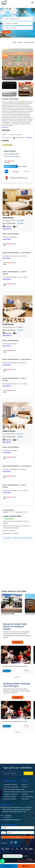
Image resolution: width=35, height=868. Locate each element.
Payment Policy (17, 538)
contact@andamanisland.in (12, 820)
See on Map (24, 178)
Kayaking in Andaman (10, 797)
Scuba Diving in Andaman (11, 787)
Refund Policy (27, 538)
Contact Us (25, 787)
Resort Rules (8, 538)
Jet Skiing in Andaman (10, 799)
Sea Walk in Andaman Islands (12, 792)
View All (17, 642)
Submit (28, 773)
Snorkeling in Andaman (10, 785)
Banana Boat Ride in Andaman (13, 789)
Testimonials (25, 799)
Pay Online (25, 794)
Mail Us (26, 866)
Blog (23, 789)
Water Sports (9, 781)
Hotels (20, 42)
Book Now (7, 671)
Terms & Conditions (28, 797)
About (24, 781)
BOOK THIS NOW (11, 166)
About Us (24, 785)
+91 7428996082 (7, 815)
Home (15, 42)
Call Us (9, 866)
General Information (28, 792)
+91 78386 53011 (7, 817)
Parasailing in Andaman (11, 794)
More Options (23, 166)
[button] (4, 200)
